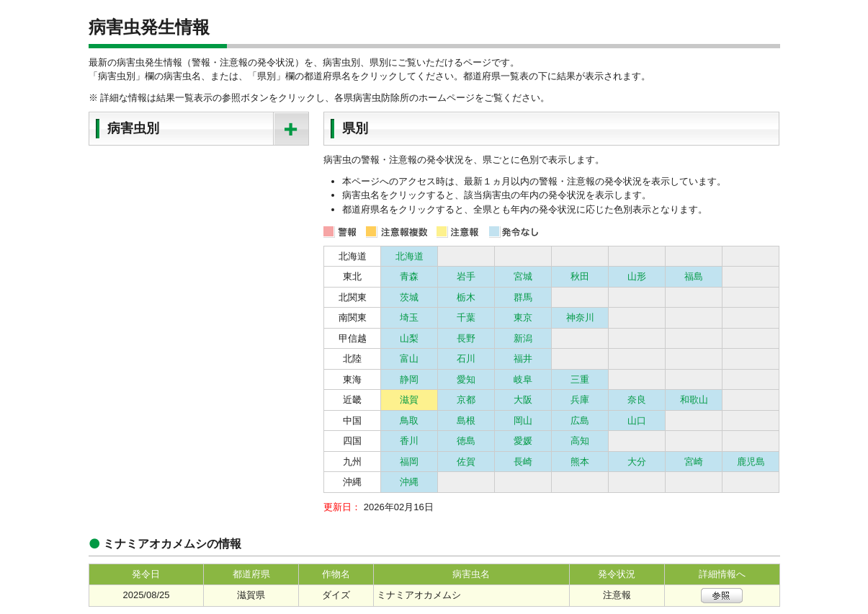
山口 (637, 421)
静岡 (409, 379)
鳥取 (409, 421)
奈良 (637, 400)
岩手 (466, 276)
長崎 (523, 462)
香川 (409, 441)
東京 (523, 317)
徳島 (466, 441)
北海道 (410, 256)
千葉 (466, 317)
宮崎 (694, 462)
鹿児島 (751, 462)
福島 (694, 276)
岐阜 (523, 379)
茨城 (409, 297)
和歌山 (694, 400)
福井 (523, 359)
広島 (580, 421)
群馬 (523, 297)
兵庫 (580, 400)
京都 (466, 400)
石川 (466, 359)
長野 (466, 338)
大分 (637, 462)
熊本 (580, 462)
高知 (580, 441)
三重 (580, 379)
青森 (409, 276)
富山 (409, 359)
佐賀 (466, 462)
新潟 (523, 338)
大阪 (523, 400)
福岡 (409, 462)
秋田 (580, 276)
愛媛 (523, 441)
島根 (466, 421)
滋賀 (409, 400)
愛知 (466, 379)
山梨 (409, 338)
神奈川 (580, 317)
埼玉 (409, 317)
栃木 (466, 297)
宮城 (523, 276)
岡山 (523, 421)
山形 (637, 276)
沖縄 (409, 482)
